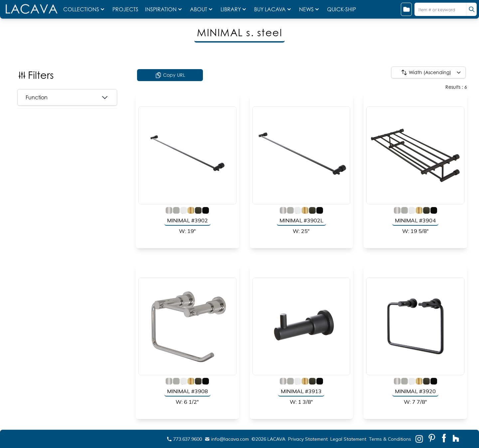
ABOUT (202, 9)
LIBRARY (234, 9)
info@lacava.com (227, 439)
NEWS (310, 9)
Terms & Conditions (390, 439)
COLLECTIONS (84, 9)
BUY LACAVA (273, 9)
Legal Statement (348, 439)
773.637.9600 (184, 439)
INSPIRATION (164, 9)
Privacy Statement (308, 439)
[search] (471, 9)
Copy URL (170, 75)
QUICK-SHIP (341, 9)
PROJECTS (126, 9)
